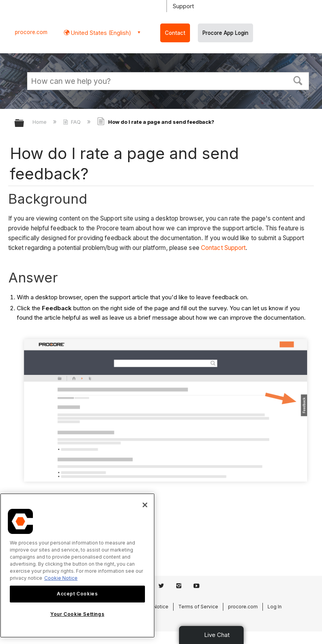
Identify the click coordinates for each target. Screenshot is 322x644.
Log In (275, 607)
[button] (298, 80)
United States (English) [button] (100, 33)
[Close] (145, 505)
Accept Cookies (77, 594)
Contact (175, 33)
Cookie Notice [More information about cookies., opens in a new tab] (61, 578)
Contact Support (223, 248)
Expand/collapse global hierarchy (24, 124)
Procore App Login (225, 33)
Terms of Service (198, 607)
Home (40, 122)
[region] (77, 565)
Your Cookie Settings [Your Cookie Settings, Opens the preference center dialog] (77, 614)
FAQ (73, 122)
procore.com (31, 32)
